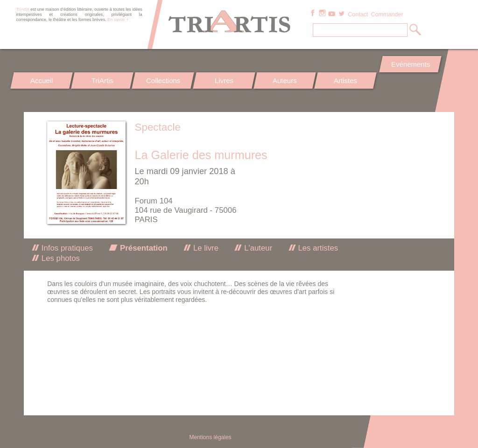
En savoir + (118, 20)
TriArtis (102, 80)
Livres (224, 80)
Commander (387, 14)
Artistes (346, 80)
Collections (163, 80)
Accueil (42, 80)
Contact (358, 14)
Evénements (410, 64)
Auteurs (285, 80)
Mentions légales (211, 437)
